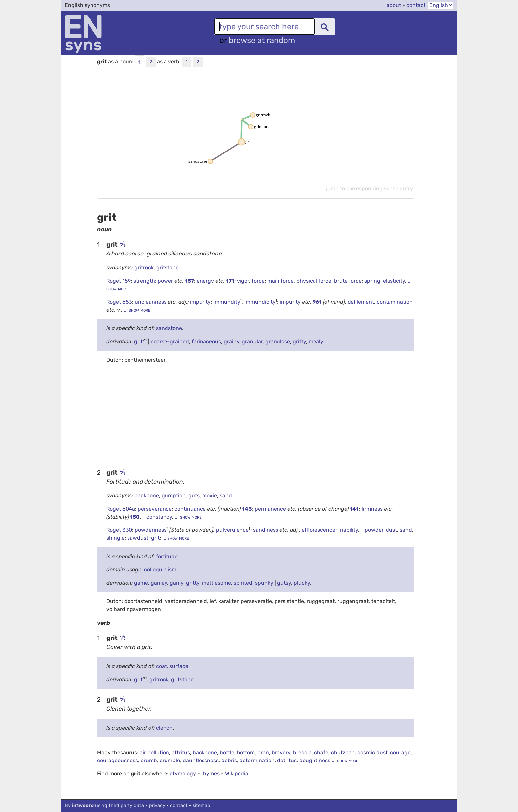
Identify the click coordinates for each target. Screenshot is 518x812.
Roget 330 (119, 530)
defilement (361, 302)
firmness (373, 509)
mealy (316, 341)
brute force (348, 281)
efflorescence (318, 530)
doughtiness (315, 760)
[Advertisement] (256, 416)
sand (226, 496)
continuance (191, 509)
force (258, 281)
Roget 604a (121, 509)
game (141, 583)
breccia (302, 752)
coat (161, 666)
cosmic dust (372, 752)
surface (179, 666)
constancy (159, 517)
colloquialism (160, 570)
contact (416, 5)
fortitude (167, 556)
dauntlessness (201, 760)
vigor (243, 281)
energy (206, 281)
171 (230, 281)
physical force (314, 281)
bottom (246, 752)
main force (280, 281)
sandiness (266, 530)
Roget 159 (119, 281)
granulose (278, 341)
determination (257, 760)
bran (263, 752)
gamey (159, 583)
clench (164, 728)
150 (135, 517)
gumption (174, 496)
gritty (299, 341)
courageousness (118, 760)
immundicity (260, 302)
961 (317, 302)
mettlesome (216, 583)
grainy (231, 341)
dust (391, 530)
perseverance (155, 509)
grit (138, 341)
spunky (264, 583)
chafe (321, 752)
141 (354, 509)
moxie (210, 496)
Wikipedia (237, 774)
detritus (287, 760)
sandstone (169, 328)
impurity (200, 302)
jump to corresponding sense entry (370, 189)
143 (247, 509)
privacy (157, 806)
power (166, 281)
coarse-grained (170, 341)
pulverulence (232, 530)
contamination (395, 302)
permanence (271, 509)
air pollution (154, 752)
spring (372, 281)
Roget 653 (119, 302)
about (394, 5)
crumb (149, 760)
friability (348, 530)
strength (144, 281)
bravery (281, 752)
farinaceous (206, 341)
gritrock (144, 268)
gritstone (167, 268)
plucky (302, 583)
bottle (227, 752)
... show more (136, 310)
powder (374, 530)
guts (194, 496)
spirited (243, 583)
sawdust (138, 538)
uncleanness (151, 302)
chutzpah (343, 752)
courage (400, 752)
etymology (183, 774)
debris (229, 760)
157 (189, 281)
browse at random (262, 40)
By (104, 806)
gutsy (284, 583)
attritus (181, 752)
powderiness (151, 530)
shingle (115, 538)
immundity (227, 302)
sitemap (202, 806)
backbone (147, 496)
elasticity (394, 281)
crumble (170, 760)
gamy (177, 583)
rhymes (210, 774)
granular (252, 341)
